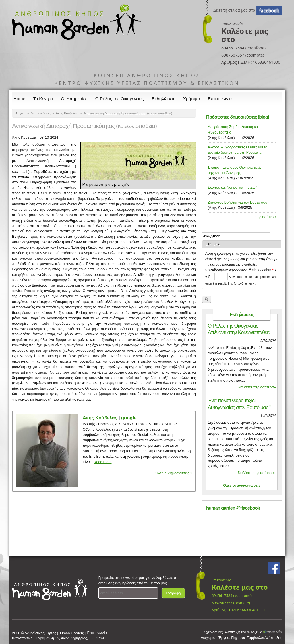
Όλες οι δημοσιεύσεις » (174, 473)
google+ (130, 418)
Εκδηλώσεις (164, 99)
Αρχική (20, 113)
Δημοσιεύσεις (41, 113)
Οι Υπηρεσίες (74, 99)
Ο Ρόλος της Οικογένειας (120, 99)
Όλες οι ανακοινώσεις (242, 486)
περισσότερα (266, 217)
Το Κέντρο (43, 99)
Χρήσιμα (192, 99)
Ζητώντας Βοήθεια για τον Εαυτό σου (238, 202)
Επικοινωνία (220, 99)
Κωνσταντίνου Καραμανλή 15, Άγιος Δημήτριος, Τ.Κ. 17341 (59, 638)
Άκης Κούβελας (67, 113)
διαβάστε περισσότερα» (257, 387)
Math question (261, 269)
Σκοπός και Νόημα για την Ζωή (233, 187)
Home (19, 99)
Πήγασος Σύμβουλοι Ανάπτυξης (257, 638)
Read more (102, 462)
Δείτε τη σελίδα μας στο (234, 10)
